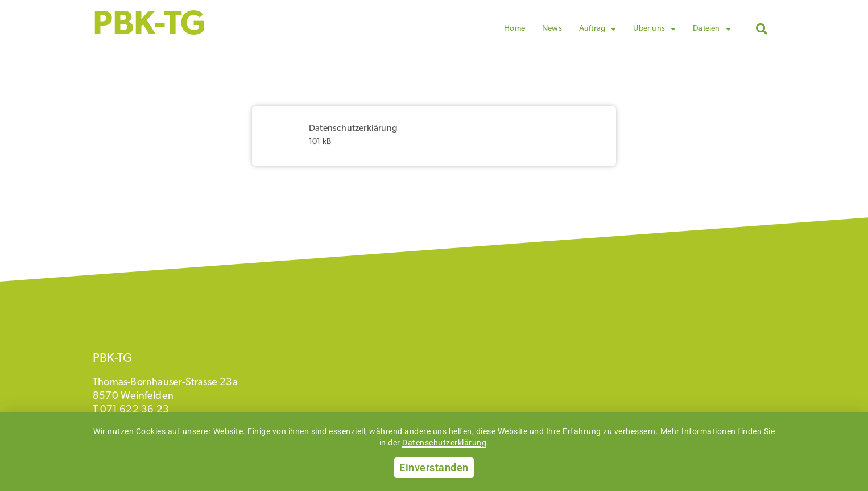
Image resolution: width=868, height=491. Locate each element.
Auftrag (598, 29)
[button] (762, 29)
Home (514, 29)
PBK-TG (149, 26)
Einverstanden (434, 467)
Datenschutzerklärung (444, 443)
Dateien (712, 29)
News (552, 29)
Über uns (654, 29)
